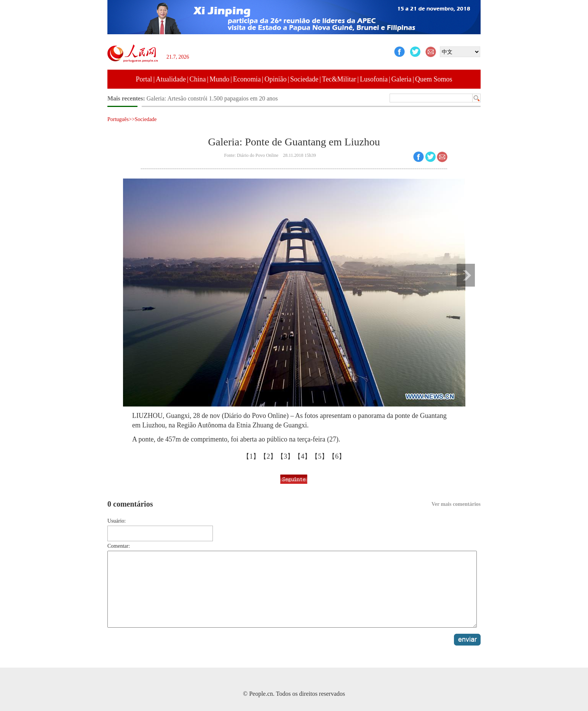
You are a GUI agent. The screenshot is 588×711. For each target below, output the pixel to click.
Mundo (219, 79)
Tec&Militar (339, 79)
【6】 (337, 456)
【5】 (320, 456)
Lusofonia (374, 79)
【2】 (268, 456)
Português (118, 119)
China (198, 79)
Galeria (402, 79)
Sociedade (304, 79)
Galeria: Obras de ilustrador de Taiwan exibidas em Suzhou (219, 98)
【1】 (251, 456)
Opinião (275, 79)
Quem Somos (434, 79)
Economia (247, 79)
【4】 (303, 456)
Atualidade (171, 79)
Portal (144, 79)
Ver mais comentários (456, 504)
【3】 (285, 456)
